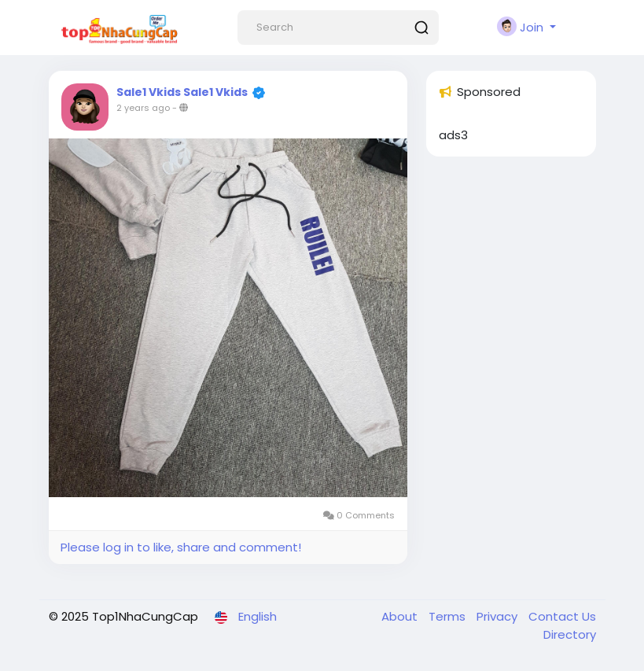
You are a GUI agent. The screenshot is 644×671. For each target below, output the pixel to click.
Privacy (499, 616)
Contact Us (562, 616)
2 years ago (143, 108)
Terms (449, 616)
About (401, 616)
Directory (570, 634)
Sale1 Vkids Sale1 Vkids (182, 92)
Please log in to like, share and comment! (181, 547)
